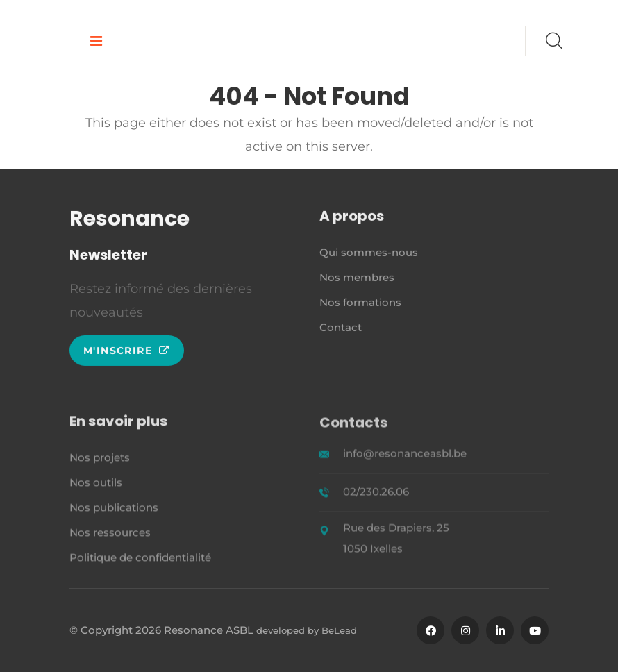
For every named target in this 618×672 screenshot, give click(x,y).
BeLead (339, 630)
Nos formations (360, 304)
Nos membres (357, 279)
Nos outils (96, 484)
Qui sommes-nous (369, 254)
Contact (341, 329)
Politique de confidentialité (140, 559)
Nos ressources (110, 534)
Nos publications (114, 509)
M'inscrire (127, 351)
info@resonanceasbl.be (405, 456)
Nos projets (100, 459)
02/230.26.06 (376, 494)
